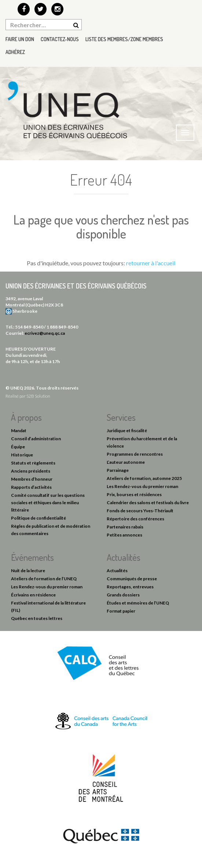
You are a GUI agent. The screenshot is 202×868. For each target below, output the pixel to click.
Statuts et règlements (33, 463)
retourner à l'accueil (151, 263)
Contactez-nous (60, 39)
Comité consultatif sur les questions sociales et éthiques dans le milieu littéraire (48, 503)
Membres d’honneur (32, 479)
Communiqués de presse (132, 579)
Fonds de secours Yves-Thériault (140, 511)
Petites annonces (124, 535)
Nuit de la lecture (28, 571)
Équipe (18, 447)
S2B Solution (38, 396)
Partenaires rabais (125, 527)
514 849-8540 (29, 327)
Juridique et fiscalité (127, 431)
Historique (22, 455)
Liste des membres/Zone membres (124, 39)
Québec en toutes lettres (37, 618)
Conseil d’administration (36, 439)
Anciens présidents (31, 471)
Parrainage (118, 470)
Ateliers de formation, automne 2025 (144, 478)
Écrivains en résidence (33, 595)
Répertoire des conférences (135, 519)
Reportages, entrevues (130, 587)
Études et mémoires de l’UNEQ (138, 603)
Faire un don (20, 39)
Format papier (121, 611)
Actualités (117, 571)
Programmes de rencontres (135, 454)
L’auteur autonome (126, 462)
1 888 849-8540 (62, 327)
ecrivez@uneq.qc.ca (45, 333)
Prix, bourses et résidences (134, 494)
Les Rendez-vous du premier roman (142, 486)
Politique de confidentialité (38, 518)
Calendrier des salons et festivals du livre (148, 503)
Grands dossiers (123, 595)
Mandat (19, 431)
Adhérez (15, 52)
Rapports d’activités (31, 487)
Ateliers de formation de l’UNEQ (44, 579)
